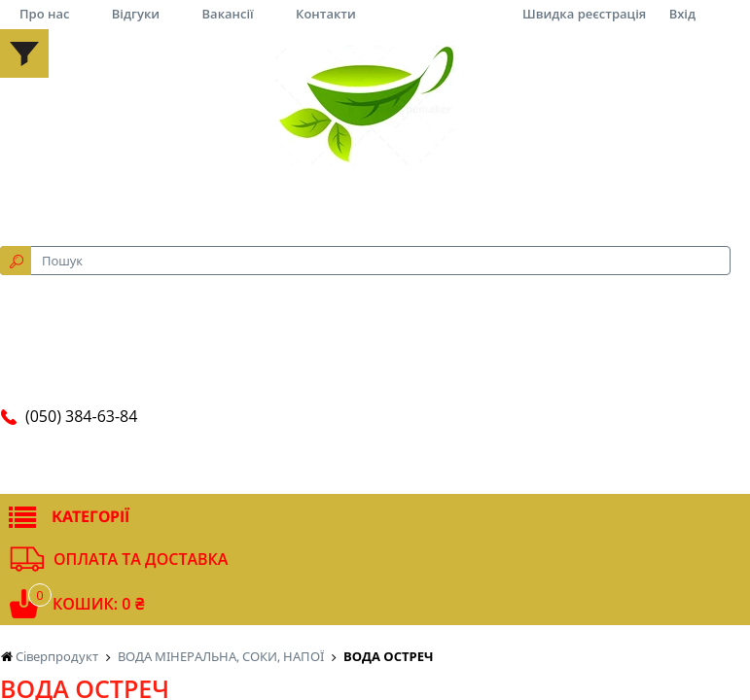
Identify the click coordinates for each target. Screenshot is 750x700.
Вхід (682, 14)
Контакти (326, 14)
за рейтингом (285, 81)
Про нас (44, 14)
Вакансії (228, 14)
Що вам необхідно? (189, 253)
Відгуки (136, 14)
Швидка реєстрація (584, 14)
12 (542, 81)
